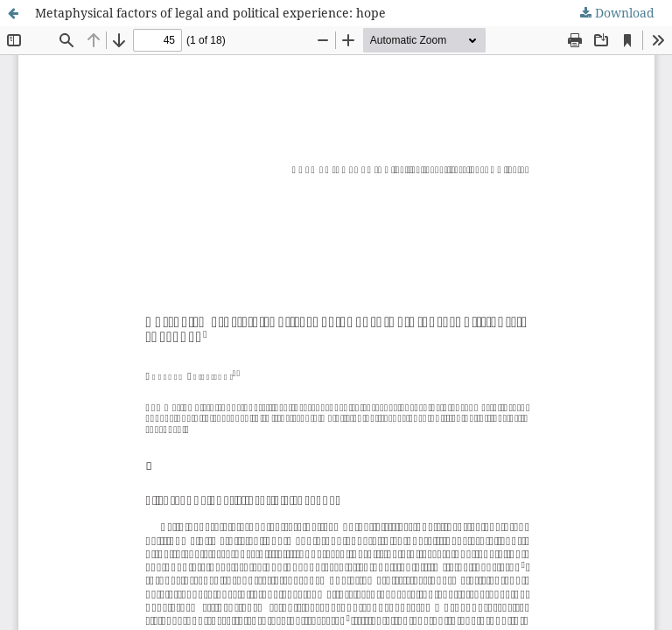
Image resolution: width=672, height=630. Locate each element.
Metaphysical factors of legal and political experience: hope (210, 13)
